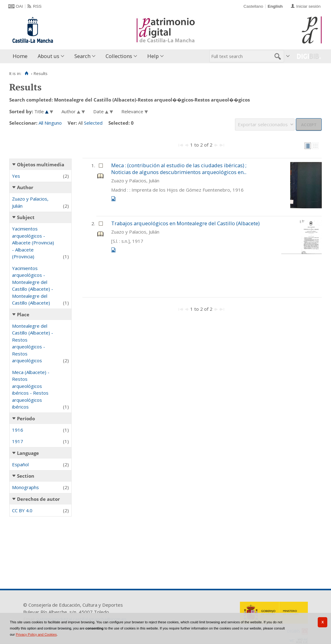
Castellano (253, 6)
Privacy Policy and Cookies (36, 634)
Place (23, 314)
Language (28, 453)
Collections (119, 56)
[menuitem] (21, 56)
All (41, 123)
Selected (93, 123)
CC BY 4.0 (22, 510)
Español (20, 464)
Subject (26, 217)
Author (25, 187)
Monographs (25, 487)
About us (48, 56)
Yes (16, 176)
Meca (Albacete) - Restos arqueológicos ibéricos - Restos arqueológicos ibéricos (31, 390)
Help (153, 56)
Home (20, 56)
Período (26, 418)
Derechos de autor (38, 499)
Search (82, 56)
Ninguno (53, 123)
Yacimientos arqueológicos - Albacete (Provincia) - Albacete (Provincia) (33, 243)
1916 (18, 430)
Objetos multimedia (41, 164)
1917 (18, 441)
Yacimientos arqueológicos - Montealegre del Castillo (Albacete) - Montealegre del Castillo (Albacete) (33, 286)
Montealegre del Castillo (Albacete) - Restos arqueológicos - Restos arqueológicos (33, 343)
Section (26, 476)
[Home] (26, 73)
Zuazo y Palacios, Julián (30, 202)
